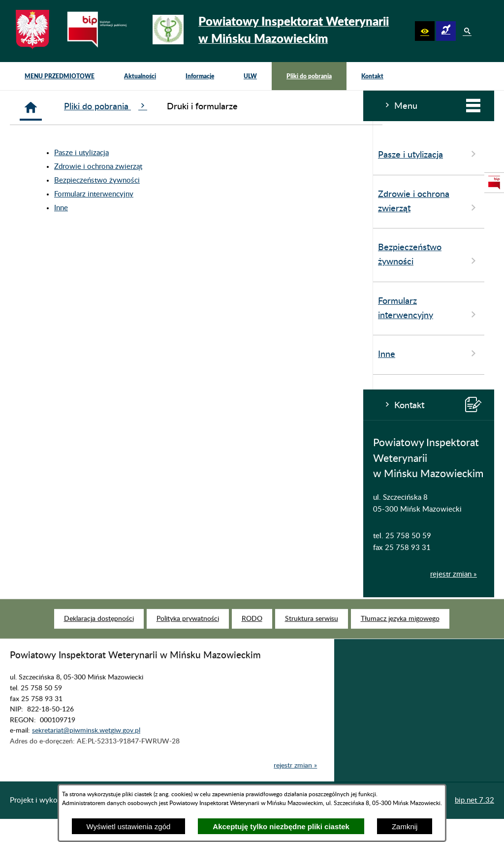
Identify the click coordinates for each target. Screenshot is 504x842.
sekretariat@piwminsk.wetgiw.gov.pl (86, 743)
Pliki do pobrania (227, 106)
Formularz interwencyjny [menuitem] (65, 309)
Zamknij (405, 826)
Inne (183, 208)
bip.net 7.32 (474, 800)
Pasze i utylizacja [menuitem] (65, 154)
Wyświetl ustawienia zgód (129, 826)
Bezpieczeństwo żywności (219, 180)
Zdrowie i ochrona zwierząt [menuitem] (65, 202)
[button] (425, 31)
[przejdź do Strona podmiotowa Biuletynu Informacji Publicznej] (494, 183)
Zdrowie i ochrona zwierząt (220, 167)
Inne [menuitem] (65, 354)
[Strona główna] (152, 108)
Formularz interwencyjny (215, 194)
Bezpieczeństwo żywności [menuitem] (65, 255)
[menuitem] (60, 76)
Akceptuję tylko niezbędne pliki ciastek (281, 826)
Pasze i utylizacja (203, 153)
